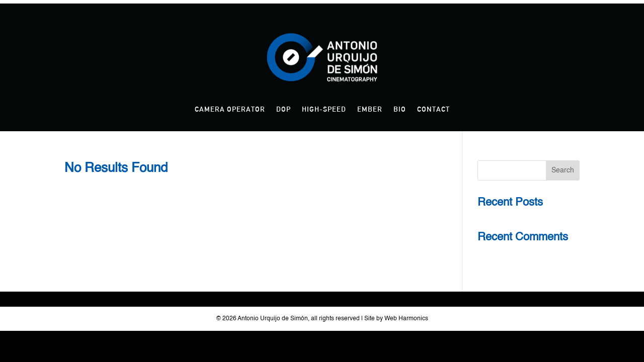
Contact (433, 109)
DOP (284, 109)
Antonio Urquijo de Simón (273, 319)
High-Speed (324, 109)
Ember (370, 109)
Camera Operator (230, 109)
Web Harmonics (406, 319)
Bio (400, 109)
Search (563, 170)
